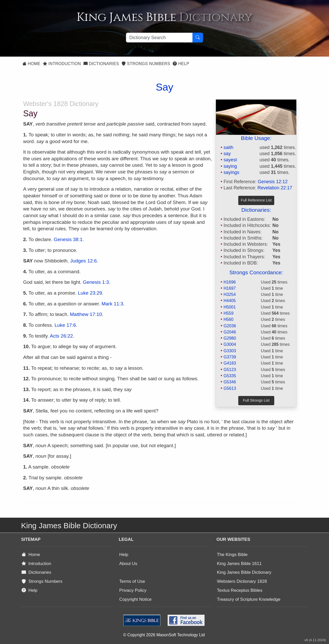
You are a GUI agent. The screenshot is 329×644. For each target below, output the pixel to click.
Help (181, 64)
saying (230, 166)
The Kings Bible (232, 555)
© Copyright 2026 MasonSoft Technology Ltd (164, 635)
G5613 (230, 388)
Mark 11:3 (112, 304)
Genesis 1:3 (96, 282)
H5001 (230, 307)
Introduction (62, 64)
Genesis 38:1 (68, 239)
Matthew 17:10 (86, 314)
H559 (229, 313)
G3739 (230, 357)
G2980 (230, 338)
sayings (231, 172)
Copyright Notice (135, 599)
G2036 (230, 326)
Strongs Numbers (146, 64)
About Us (128, 564)
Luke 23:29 (90, 293)
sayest (230, 160)
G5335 (230, 376)
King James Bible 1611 (239, 564)
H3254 (230, 294)
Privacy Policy (133, 590)
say (227, 154)
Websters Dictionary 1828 (242, 581)
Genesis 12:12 (273, 182)
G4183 (230, 363)
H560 (229, 319)
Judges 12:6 (84, 261)
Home (31, 64)
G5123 (230, 369)
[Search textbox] (159, 38)
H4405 (230, 301)
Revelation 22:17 (275, 188)
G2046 (230, 332)
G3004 (230, 344)
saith (229, 147)
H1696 (230, 282)
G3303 (230, 351)
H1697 (230, 288)
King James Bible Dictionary (244, 572)
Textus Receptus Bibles (240, 590)
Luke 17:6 (65, 325)
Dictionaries (101, 64)
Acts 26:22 (61, 336)
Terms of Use (132, 581)
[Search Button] (198, 38)
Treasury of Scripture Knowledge (249, 599)
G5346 (230, 382)
